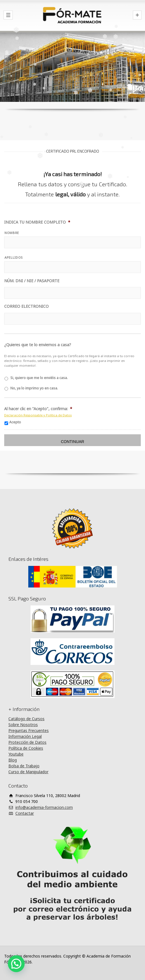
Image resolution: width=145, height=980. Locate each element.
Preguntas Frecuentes (29, 730)
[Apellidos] (72, 267)
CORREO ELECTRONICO (26, 306)
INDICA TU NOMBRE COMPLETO (37, 222)
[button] (16, 964)
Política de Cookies (26, 748)
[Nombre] (72, 242)
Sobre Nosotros (23, 725)
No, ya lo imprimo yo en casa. (34, 388)
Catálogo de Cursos (26, 719)
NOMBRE (12, 233)
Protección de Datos (27, 742)
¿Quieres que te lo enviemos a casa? (38, 345)
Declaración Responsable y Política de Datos (38, 415)
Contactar (25, 813)
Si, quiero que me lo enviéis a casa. (39, 378)
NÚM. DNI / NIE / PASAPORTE (32, 281)
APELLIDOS (14, 257)
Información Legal (25, 736)
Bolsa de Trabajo (24, 766)
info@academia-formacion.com (44, 807)
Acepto (15, 422)
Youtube (16, 754)
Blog (13, 760)
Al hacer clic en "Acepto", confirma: (38, 409)
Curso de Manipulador (28, 772)
